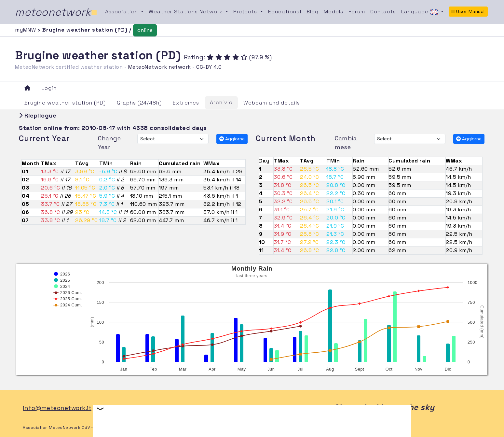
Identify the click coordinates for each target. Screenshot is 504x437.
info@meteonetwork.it (57, 408)
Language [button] (420, 12)
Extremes (186, 103)
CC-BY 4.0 (209, 67)
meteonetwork (56, 12)
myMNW (26, 30)
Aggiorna (232, 139)
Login (49, 88)
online (145, 30)
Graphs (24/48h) (139, 103)
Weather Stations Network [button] (186, 12)
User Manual (468, 11)
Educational (285, 12)
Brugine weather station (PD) (65, 103)
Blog (313, 12)
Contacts (383, 12)
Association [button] (122, 12)
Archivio (221, 102)
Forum (357, 12)
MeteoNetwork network (160, 67)
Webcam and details (272, 103)
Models (334, 12)
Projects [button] (246, 12)
